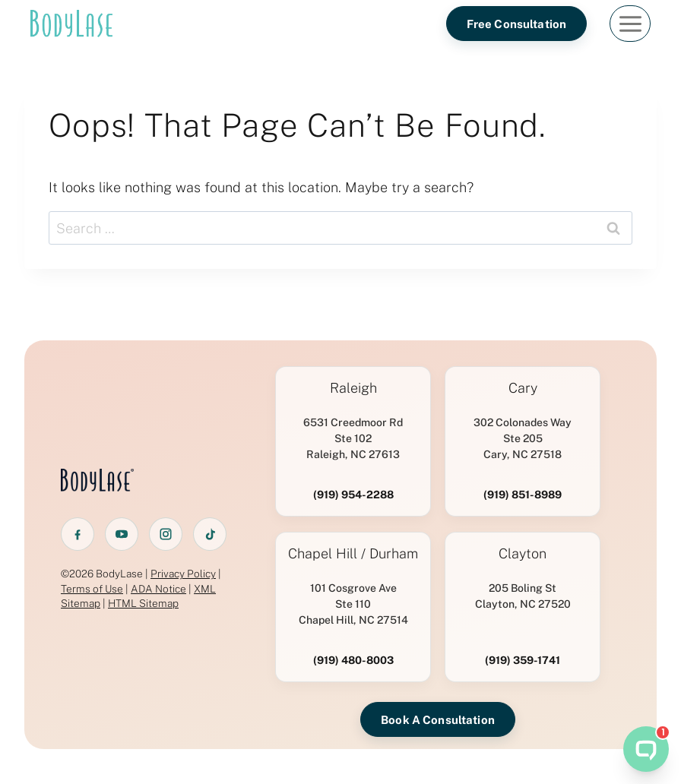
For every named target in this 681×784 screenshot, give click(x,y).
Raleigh (353, 388)
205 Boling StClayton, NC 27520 (523, 596)
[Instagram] (166, 534)
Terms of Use (92, 589)
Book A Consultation (438, 720)
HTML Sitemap (143, 603)
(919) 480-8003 (353, 660)
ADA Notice (158, 589)
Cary (523, 388)
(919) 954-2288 (353, 495)
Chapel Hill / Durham (353, 554)
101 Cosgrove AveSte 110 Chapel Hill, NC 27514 (353, 604)
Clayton (523, 554)
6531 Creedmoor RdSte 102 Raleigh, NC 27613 (353, 438)
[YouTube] (122, 534)
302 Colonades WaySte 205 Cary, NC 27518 (523, 438)
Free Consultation (517, 24)
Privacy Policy (183, 574)
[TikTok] (210, 534)
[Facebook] (78, 534)
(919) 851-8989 (523, 495)
